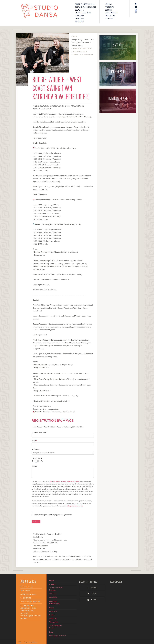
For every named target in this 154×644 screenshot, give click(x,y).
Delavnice (79, 10)
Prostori (109, 19)
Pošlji (36, 522)
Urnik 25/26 (80, 16)
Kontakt (52, 608)
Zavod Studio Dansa (56, 626)
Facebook (92, 588)
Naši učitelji (53, 601)
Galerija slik (53, 618)
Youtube (92, 600)
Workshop (36, 449)
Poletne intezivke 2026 (85, 4)
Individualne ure (54, 604)
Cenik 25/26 (80, 19)
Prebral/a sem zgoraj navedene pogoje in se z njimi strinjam (52, 515)
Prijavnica (80, 22)
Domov (74, 36)
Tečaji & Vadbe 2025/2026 (86, 7)
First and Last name (39, 432)
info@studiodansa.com (75, 506)
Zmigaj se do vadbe (83, 13)
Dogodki (108, 10)
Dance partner (37, 458)
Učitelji (108, 4)
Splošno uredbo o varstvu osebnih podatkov (64, 481)
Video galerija (111, 13)
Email (34, 441)
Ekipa (51, 632)
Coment (34, 466)
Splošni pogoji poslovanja (57, 636)
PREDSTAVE (109, 7)
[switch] (37, 461)
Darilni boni (110, 16)
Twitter (92, 594)
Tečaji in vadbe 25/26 (56, 588)
